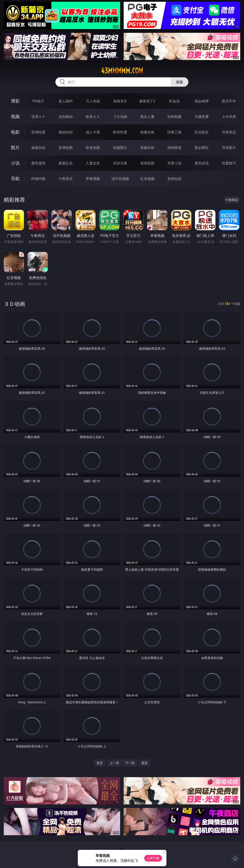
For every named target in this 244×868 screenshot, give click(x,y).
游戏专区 (120, 101)
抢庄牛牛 (229, 101)
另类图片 (229, 148)
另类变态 (229, 132)
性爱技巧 (229, 163)
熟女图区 (202, 148)
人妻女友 (93, 163)
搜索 (180, 82)
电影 (15, 132)
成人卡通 (93, 132)
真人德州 (66, 101)
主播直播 (202, 117)
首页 (100, 763)
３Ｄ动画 (120, 117)
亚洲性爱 (38, 132)
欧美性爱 (120, 132)
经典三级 (174, 132)
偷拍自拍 (66, 132)
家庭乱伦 (66, 163)
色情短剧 (174, 179)
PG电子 (38, 101)
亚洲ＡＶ (38, 117)
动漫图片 (120, 148)
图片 (15, 147)
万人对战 (93, 101)
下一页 (130, 763)
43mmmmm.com (122, 71)
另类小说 (174, 163)
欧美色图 (93, 148)
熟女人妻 (147, 117)
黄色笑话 (202, 163)
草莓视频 (93, 179)
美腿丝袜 (147, 148)
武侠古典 (120, 163)
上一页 (114, 763)
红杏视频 (147, 179)
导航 (15, 178)
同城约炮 (38, 179)
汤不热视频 (120, 179)
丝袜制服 (174, 117)
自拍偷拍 (66, 117)
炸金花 (174, 101)
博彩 (15, 101)
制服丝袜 (147, 132)
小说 (15, 163)
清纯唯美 (174, 148)
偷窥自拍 (38, 148)
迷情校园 (147, 163)
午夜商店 (66, 179)
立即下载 (153, 858)
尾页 (144, 763)
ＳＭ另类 (229, 117)
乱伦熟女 (202, 132)
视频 (15, 116)
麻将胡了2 (147, 101)
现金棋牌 (202, 101)
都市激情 (38, 163)
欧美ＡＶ (93, 117)
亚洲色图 (66, 148)
